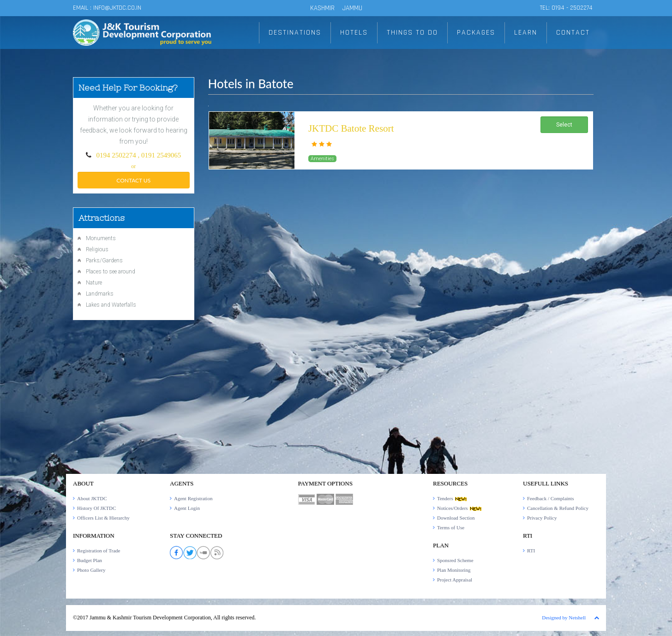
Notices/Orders (459, 508)
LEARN (526, 33)
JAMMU (352, 8)
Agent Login (187, 508)
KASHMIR (322, 8)
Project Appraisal (455, 580)
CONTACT (573, 33)
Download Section (456, 518)
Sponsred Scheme (455, 560)
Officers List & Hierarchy (103, 518)
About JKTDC (92, 498)
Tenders (452, 498)
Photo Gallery (91, 570)
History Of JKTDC (96, 508)
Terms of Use (451, 527)
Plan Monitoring (454, 570)
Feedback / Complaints (550, 498)
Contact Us (133, 180)
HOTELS (354, 33)
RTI (531, 551)
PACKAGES (476, 33)
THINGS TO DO (412, 33)
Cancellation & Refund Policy (558, 508)
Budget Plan (90, 560)
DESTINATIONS (295, 33)
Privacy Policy (542, 518)
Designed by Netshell (564, 618)
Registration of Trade (99, 551)
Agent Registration (193, 498)
